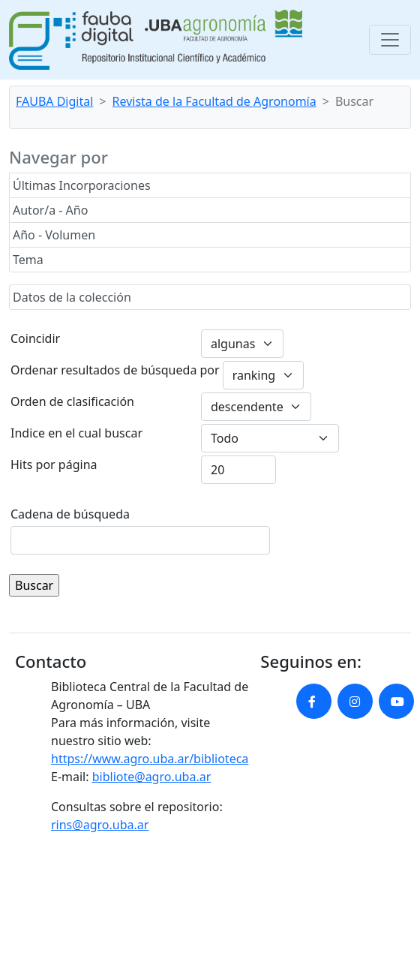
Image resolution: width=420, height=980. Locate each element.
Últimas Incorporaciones (82, 185)
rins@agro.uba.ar (100, 825)
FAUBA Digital (54, 101)
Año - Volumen (54, 235)
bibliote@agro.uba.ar (152, 777)
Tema (28, 260)
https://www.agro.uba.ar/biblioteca (150, 759)
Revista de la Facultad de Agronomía (214, 101)
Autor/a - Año (50, 210)
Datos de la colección (72, 297)
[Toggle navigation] (390, 40)
